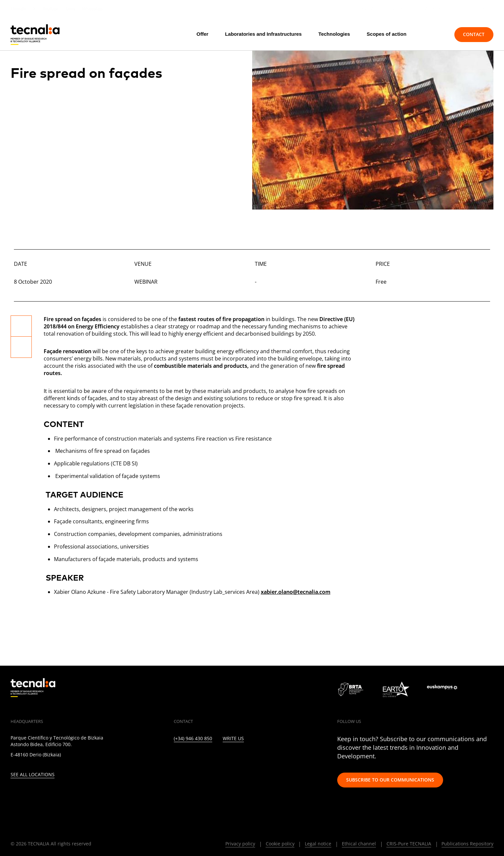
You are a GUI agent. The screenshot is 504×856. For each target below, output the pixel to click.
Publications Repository (467, 844)
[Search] (434, 34)
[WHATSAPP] (276, 758)
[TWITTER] (190, 758)
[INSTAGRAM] (204, 758)
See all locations (33, 775)
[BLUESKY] (290, 758)
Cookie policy (280, 844)
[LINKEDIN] (176, 758)
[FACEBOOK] (219, 758)
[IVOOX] (262, 758)
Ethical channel (359, 844)
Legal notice (318, 844)
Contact (474, 34)
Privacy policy (240, 844)
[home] (35, 35)
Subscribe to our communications (390, 780)
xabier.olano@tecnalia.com (296, 592)
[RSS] (247, 758)
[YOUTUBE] (233, 758)
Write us (233, 739)
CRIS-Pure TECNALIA (409, 844)
